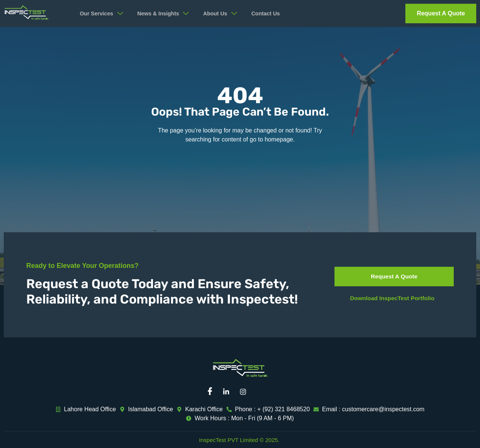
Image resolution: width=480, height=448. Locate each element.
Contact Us (274, 14)
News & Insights (168, 14)
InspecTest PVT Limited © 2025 (238, 440)
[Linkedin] (229, 392)
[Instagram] (246, 392)
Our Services (103, 14)
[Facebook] (212, 392)
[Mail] (262, 392)
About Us (227, 14)
